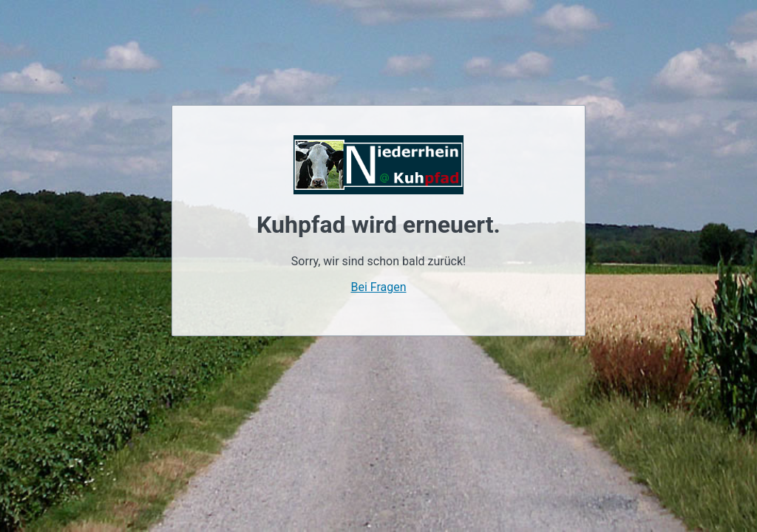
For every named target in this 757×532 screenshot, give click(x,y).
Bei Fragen (378, 287)
